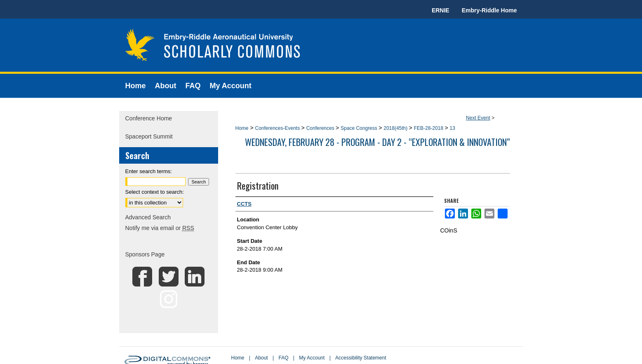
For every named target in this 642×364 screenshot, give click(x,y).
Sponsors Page (145, 254)
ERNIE (441, 10)
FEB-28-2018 (429, 128)
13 (452, 128)
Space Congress (360, 128)
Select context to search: (155, 192)
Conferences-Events (278, 128)
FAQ (283, 358)
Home (242, 128)
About (261, 358)
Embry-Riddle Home (489, 10)
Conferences (321, 128)
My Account (312, 358)
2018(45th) (396, 128)
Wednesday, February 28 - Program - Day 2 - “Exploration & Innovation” (377, 142)
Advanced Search (148, 217)
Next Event (478, 118)
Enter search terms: (149, 171)
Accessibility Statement (361, 358)
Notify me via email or (160, 228)
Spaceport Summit (149, 136)
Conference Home (149, 118)
